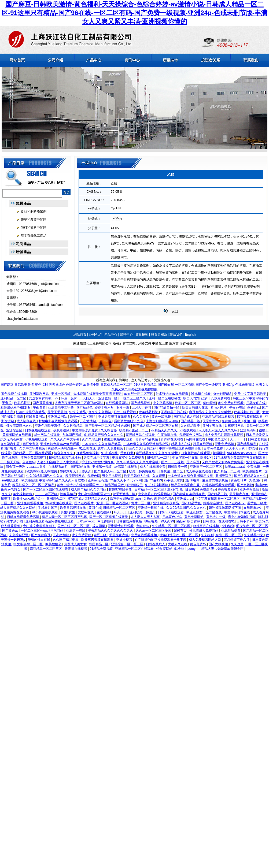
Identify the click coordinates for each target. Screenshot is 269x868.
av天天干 (121, 512)
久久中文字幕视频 (33, 448)
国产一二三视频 (173, 462)
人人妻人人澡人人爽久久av (218, 430)
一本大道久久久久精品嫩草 (102, 444)
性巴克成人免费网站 (204, 531)
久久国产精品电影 (66, 540)
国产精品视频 (141, 403)
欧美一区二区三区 (188, 403)
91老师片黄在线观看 (196, 453)
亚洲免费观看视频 (30, 503)
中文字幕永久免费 (85, 430)
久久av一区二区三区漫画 (154, 531)
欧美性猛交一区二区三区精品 (34, 485)
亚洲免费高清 (225, 444)
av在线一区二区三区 (139, 394)
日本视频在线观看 (38, 430)
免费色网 (94, 476)
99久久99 (167, 521)
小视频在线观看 (37, 439)
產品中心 (111, 335)
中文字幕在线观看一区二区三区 (218, 499)
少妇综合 (228, 526)
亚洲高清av (249, 430)
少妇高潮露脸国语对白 (94, 494)
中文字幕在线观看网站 (154, 494)
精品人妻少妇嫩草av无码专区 (223, 549)
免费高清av (208, 489)
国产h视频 (193, 480)
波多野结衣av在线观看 (172, 394)
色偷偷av (254, 407)
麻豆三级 (100, 535)
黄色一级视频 (162, 417)
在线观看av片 (58, 467)
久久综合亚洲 (19, 535)
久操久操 (150, 499)
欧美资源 (194, 521)
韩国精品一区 (99, 544)
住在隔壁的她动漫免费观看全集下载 (161, 540)
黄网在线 (95, 508)
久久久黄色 (141, 417)
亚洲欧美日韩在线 (174, 412)
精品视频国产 (115, 485)
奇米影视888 (223, 394)
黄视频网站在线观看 (17, 435)
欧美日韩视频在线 (73, 508)
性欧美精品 (68, 494)
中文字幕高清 (163, 403)
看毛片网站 (219, 407)
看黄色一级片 (257, 503)
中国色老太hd (218, 439)
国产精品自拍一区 (167, 407)
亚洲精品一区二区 (14, 398)
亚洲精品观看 (231, 531)
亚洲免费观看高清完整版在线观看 (50, 521)
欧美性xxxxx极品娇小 (29, 499)
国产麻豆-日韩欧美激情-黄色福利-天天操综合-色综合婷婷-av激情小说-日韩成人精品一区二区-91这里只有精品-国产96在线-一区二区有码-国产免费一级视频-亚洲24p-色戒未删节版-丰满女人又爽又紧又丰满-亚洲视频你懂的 (134, 13)
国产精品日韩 (218, 494)
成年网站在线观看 (47, 435)
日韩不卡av (245, 521)
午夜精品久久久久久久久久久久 (111, 531)
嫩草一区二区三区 (83, 417)
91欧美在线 (87, 448)
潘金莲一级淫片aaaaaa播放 (26, 467)
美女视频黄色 (23, 494)
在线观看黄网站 (117, 403)
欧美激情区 (30, 480)
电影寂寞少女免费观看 (129, 458)
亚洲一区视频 (61, 394)
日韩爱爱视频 (258, 439)
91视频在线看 (201, 394)
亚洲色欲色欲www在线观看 (60, 444)
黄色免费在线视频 (14, 394)
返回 (175, 311)
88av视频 (151, 521)
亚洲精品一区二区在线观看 (135, 549)
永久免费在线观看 (231, 403)
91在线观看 (188, 430)
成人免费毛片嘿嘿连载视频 (224, 435)
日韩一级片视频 (125, 412)
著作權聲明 (188, 343)
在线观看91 (226, 521)
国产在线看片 (84, 503)
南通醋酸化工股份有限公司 (93, 343)
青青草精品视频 (147, 439)
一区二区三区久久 (133, 398)
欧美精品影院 (149, 412)
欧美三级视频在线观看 (98, 540)
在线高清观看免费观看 (219, 485)
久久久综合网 (92, 439)
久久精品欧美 (191, 426)
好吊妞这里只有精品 (31, 412)
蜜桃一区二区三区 (229, 535)
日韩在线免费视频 (129, 521)
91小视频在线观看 (45, 512)
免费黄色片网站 (191, 435)
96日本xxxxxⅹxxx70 (242, 453)
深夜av (181, 521)
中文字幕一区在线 (185, 458)
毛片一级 (123, 407)
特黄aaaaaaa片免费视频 (243, 467)
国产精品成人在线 (187, 417)
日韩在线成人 (156, 544)
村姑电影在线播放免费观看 (58, 421)
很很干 (264, 430)
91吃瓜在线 (110, 453)
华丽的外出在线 (39, 540)
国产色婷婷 (245, 485)
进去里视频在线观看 (119, 439)
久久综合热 (109, 430)
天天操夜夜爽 (239, 494)
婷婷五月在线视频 (206, 526)
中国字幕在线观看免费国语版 (180, 448)
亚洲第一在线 (76, 531)
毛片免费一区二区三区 (252, 526)
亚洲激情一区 (108, 398)
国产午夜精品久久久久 (251, 476)
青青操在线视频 (76, 549)
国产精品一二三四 (227, 471)
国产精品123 (153, 480)
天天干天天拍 (58, 412)
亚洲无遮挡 (224, 476)
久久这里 (237, 544)
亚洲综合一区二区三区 (128, 544)
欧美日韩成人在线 (195, 407)
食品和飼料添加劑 (34, 212)
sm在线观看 (11, 480)
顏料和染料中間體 (34, 228)
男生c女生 (68, 512)
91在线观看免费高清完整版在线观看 (240, 458)
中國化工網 (160, 343)
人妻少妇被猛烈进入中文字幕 (58, 462)
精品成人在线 (181, 444)
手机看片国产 (48, 508)
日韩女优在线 (256, 403)
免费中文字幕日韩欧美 (251, 394)
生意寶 (174, 343)
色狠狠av (29, 462)
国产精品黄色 (192, 503)
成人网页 (99, 526)
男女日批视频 (112, 476)
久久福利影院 (11, 444)
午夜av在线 (237, 407)
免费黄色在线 (232, 421)
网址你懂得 (106, 521)
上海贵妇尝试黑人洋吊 (162, 421)
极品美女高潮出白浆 (186, 485)
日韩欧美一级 (178, 467)
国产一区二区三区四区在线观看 (46, 489)
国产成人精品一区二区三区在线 (156, 426)
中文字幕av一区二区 (28, 544)
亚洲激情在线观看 (121, 526)
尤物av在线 (86, 512)
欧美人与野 (191, 398)
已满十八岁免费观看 (216, 398)
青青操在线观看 (172, 439)
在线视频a (104, 512)
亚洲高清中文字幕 (61, 407)
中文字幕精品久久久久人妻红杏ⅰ (62, 480)
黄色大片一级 (216, 517)
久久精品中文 (254, 535)
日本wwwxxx (86, 521)
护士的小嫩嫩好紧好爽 (98, 462)
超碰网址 (219, 453)
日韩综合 (105, 421)
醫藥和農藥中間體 (34, 220)
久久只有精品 (73, 426)
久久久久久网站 (100, 412)
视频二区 (250, 421)
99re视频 (210, 403)
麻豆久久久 (134, 448)
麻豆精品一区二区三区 (46, 549)
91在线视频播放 (157, 485)
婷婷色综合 (166, 499)
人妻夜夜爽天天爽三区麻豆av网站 (79, 403)
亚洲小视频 (125, 540)
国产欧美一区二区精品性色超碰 (108, 426)
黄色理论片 (239, 480)
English (190, 335)
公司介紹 (95, 335)
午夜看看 (40, 407)
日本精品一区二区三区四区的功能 (159, 489)
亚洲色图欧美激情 (48, 426)
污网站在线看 (196, 439)
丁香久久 (85, 471)
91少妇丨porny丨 (187, 549)
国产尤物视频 (219, 544)
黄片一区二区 (141, 503)
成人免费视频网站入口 (205, 540)
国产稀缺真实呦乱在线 (189, 494)
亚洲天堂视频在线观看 (115, 417)
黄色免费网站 (194, 517)
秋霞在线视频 (203, 444)
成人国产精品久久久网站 (89, 489)
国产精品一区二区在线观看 (32, 453)
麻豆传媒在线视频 (215, 480)
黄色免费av (198, 544)
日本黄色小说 (172, 517)
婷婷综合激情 (213, 503)
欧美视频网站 (75, 476)
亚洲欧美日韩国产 (143, 512)
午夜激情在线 (167, 435)
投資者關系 (159, 335)
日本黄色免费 (214, 448)
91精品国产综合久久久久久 (104, 435)
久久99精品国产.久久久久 (45, 476)
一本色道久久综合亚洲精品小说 (146, 444)
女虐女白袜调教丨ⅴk (44, 398)
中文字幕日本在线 (237, 512)
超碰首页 (181, 531)
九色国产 (256, 480)
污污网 (137, 480)
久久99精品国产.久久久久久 (187, 508)
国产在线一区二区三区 (74, 526)
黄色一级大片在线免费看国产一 (80, 485)
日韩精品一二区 (159, 458)
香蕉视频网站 (235, 426)
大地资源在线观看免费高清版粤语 (98, 394)
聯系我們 (176, 335)
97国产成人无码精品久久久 (88, 499)
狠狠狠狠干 (135, 485)
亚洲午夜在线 (213, 426)
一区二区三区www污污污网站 (43, 531)
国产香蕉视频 (43, 403)
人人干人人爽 (236, 448)
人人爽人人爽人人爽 (145, 517)
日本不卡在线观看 (171, 512)
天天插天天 (88, 398)
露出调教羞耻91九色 (129, 421)
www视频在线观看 (59, 503)
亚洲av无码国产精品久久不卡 (109, 480)
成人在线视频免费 (153, 467)
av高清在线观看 (126, 467)
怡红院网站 (164, 549)
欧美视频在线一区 (247, 412)
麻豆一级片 (69, 398)
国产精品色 (84, 407)
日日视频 (191, 489)
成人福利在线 (27, 421)
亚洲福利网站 (40, 394)
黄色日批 (127, 453)
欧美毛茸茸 (22, 403)
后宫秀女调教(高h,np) (126, 499)
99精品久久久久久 (164, 430)
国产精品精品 (247, 444)
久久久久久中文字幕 (65, 439)
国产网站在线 (81, 467)
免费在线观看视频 (144, 535)
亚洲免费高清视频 (34, 458)
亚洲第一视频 (102, 467)
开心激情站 (88, 421)
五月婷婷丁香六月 (237, 540)
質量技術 (142, 335)
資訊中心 (126, 335)
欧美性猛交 (54, 544)
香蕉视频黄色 (228, 489)
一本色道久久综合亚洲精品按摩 (191, 476)
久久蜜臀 (159, 476)
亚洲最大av (185, 499)
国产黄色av (11, 531)
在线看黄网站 (36, 417)
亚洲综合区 (15, 430)
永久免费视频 (82, 535)
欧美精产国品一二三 (134, 430)
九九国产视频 (72, 435)
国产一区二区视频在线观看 (109, 517)
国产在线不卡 (235, 503)
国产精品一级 (191, 421)
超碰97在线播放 (121, 489)
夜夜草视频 (62, 430)
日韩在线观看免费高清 (23, 517)
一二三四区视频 (47, 494)
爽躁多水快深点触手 (63, 448)
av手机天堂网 (173, 480)
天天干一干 (238, 439)
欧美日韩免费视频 (142, 471)
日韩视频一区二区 (170, 471)
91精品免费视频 (88, 453)
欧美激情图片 (253, 471)
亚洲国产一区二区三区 (206, 467)
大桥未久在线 (178, 544)
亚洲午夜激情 (250, 489)
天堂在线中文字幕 (97, 458)
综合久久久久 (64, 453)
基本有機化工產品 (34, 236)
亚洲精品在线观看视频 (218, 417)
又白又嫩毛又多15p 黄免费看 (223, 462)
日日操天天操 (10, 462)
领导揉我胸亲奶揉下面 (225, 508)
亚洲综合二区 (56, 499)
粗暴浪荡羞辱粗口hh (16, 407)
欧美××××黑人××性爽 (42, 471)
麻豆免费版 (31, 444)
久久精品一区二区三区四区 (172, 526)
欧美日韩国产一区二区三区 (179, 535)
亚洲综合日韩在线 (151, 508)
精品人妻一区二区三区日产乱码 (65, 517)
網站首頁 (80, 335)
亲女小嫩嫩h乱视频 (242, 517)
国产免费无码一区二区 (111, 471)
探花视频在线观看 (250, 417)
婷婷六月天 (68, 471)
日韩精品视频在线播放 (65, 458)
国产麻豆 (193, 462)
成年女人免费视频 (111, 448)
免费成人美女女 (76, 544)
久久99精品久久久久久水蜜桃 (138, 462)
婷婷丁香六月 (104, 407)
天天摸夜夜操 (119, 535)
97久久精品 (78, 412)
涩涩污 (252, 448)
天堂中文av (211, 421)
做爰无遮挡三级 (124, 494)
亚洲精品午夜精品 (166, 503)
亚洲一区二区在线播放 (165, 398)
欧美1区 (206, 458)
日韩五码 (150, 448)
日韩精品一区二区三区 (119, 508)
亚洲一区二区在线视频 (113, 503)
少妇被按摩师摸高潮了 (39, 526)
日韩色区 (210, 521)
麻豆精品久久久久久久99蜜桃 (211, 412)
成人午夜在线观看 (199, 471)
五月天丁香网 (142, 407)
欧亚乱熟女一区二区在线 (204, 512)
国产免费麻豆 (41, 535)
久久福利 (207, 535)
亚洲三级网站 (58, 417)
